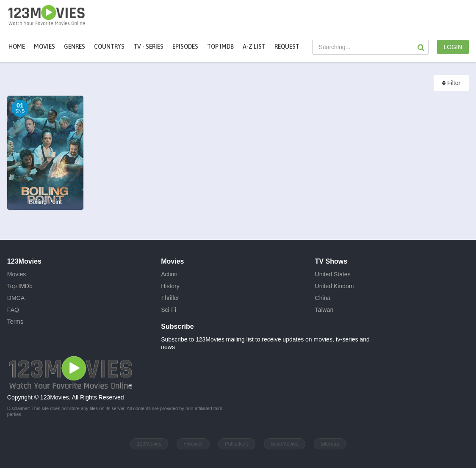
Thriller (170, 298)
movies (44, 47)
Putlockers (237, 444)
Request (287, 47)
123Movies (149, 444)
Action (169, 274)
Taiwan (324, 310)
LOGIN (453, 47)
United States (333, 274)
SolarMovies (285, 444)
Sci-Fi (169, 310)
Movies (17, 274)
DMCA (16, 298)
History (170, 286)
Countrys (109, 47)
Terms (15, 322)
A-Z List (254, 47)
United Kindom (335, 286)
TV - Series (148, 47)
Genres (75, 47)
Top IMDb (220, 47)
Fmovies (193, 444)
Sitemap (330, 444)
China (323, 298)
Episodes (185, 47)
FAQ (13, 310)
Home (17, 47)
